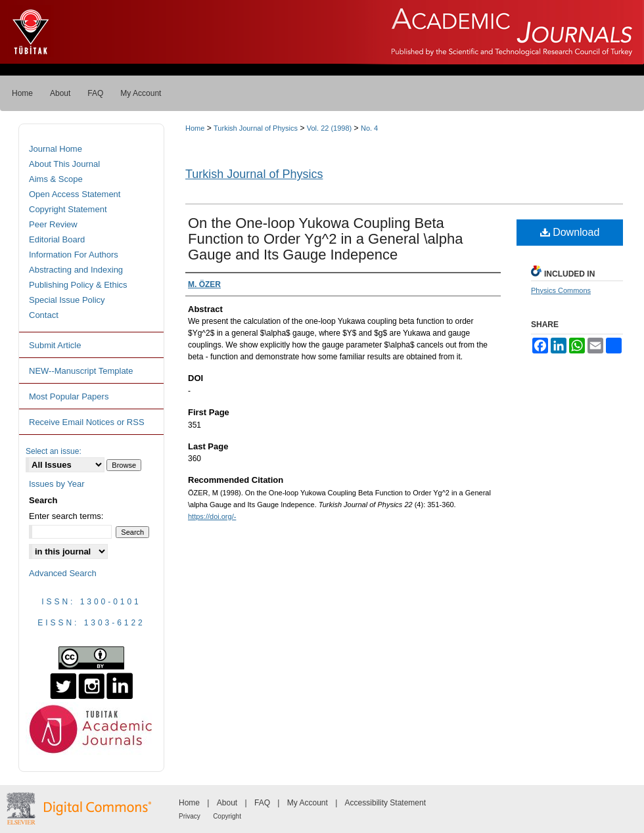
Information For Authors (74, 255)
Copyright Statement (68, 209)
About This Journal (64, 164)
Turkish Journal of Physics (256, 128)
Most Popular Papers (69, 396)
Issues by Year (57, 484)
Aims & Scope (56, 179)
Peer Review (53, 224)
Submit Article (55, 345)
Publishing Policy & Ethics (78, 285)
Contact (44, 315)
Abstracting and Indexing (76, 270)
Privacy (190, 816)
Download (570, 232)
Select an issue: (54, 451)
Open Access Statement (75, 194)
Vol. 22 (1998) (330, 128)
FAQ (262, 803)
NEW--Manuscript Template (81, 371)
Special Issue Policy (67, 300)
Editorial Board (57, 239)
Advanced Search (63, 573)
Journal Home (56, 149)
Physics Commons (561, 290)
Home (195, 128)
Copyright (227, 816)
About (227, 803)
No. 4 (369, 128)
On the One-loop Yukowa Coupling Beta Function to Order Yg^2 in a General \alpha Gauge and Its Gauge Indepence (325, 239)
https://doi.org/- (212, 516)
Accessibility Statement (385, 803)
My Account (308, 803)
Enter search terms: (66, 516)
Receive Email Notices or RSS (87, 422)
